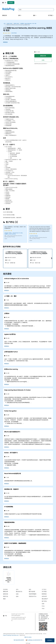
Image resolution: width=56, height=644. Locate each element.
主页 (5, 24)
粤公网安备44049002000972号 (35, 640)
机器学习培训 (10, 24)
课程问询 (43, 56)
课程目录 (5, 15)
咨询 (20, 15)
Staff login (28, 643)
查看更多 (5, 42)
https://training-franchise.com (11, 635)
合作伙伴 (44, 596)
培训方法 (6, 596)
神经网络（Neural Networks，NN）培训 (28, 24)
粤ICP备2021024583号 (19, 640)
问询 (43, 60)
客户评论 (44, 601)
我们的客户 (45, 599)
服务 (34, 15)
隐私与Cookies (28, 637)
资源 (4, 599)
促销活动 (6, 594)
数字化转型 (32, 592)
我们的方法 (19, 592)
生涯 (43, 604)
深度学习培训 (16, 24)
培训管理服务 (33, 594)
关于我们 (50, 15)
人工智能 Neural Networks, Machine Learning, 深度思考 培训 (17, 25)
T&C (43, 609)
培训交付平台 (33, 596)
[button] (51, 258)
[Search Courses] (36, 10)
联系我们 (50, 640)
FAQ (43, 606)
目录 (17, 596)
